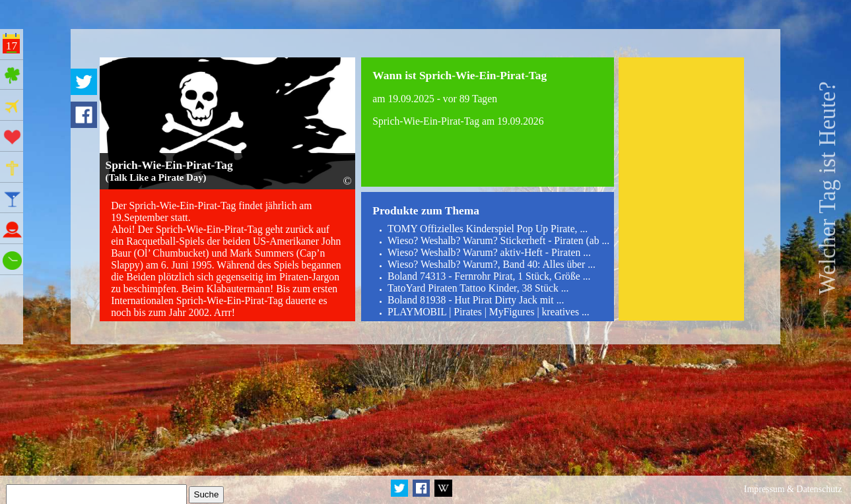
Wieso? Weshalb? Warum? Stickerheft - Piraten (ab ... (498, 240)
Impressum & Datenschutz (793, 489)
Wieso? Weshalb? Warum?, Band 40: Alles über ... (492, 264)
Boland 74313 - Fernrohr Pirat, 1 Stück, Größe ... (489, 276)
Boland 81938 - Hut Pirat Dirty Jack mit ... (476, 300)
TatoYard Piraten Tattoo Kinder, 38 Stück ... (478, 288)
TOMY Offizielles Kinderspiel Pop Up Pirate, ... (488, 229)
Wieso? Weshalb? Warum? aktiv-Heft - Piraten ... (489, 252)
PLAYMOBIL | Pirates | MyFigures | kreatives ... (489, 312)
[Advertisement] (682, 189)
